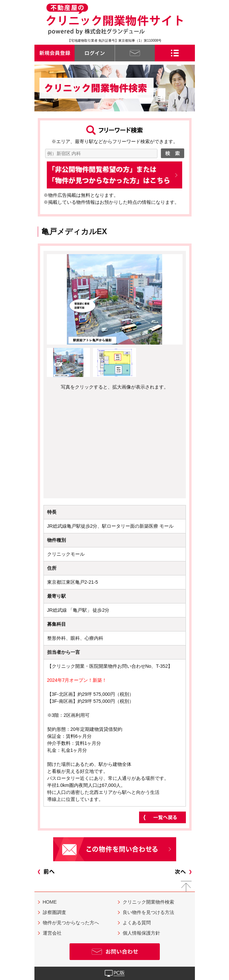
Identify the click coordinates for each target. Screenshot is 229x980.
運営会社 (52, 933)
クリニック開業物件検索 (148, 902)
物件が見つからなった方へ (71, 923)
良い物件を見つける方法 (148, 912)
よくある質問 (137, 923)
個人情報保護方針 (141, 933)
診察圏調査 (54, 912)
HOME (50, 902)
